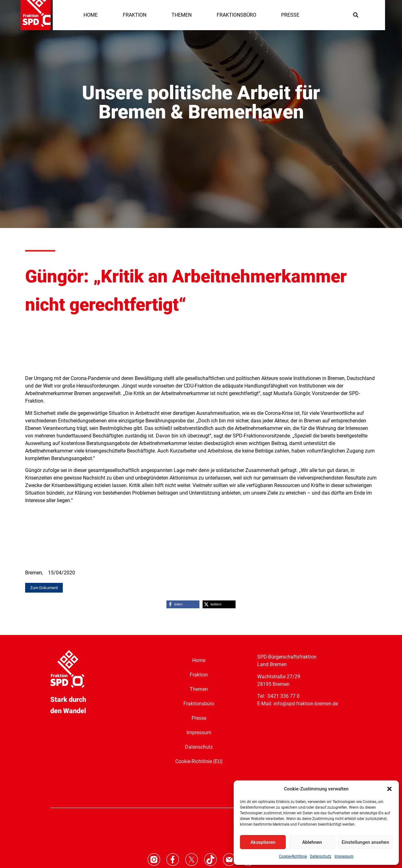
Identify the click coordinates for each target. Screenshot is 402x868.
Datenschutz (321, 856)
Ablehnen (312, 842)
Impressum (344, 856)
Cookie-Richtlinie (293, 856)
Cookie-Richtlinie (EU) (199, 761)
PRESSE (290, 15)
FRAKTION (135, 15)
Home (199, 660)
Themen (199, 689)
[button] (389, 789)
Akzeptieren (263, 842)
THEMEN (182, 15)
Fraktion (199, 674)
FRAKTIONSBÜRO (236, 15)
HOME (91, 15)
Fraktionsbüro (199, 703)
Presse (199, 718)
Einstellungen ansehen (365, 842)
